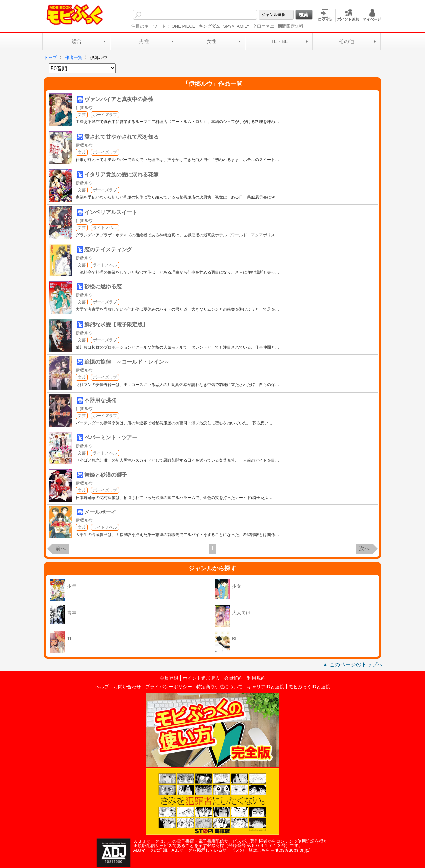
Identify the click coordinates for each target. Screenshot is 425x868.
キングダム (209, 26)
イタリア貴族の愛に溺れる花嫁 (122, 174)
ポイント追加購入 (201, 678)
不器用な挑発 (100, 400)
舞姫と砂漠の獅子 (106, 475)
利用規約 (256, 678)
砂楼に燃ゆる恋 (103, 287)
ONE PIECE (183, 26)
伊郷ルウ (84, 107)
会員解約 (233, 678)
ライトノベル (105, 228)
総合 (77, 41)
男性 (144, 41)
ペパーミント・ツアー (111, 438)
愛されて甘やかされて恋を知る (122, 137)
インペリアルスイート (111, 212)
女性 (212, 41)
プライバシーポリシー (169, 687)
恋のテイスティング (108, 249)
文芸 (82, 115)
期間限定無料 (291, 26)
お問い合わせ (127, 687)
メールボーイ (100, 512)
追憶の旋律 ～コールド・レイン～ (127, 362)
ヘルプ (102, 687)
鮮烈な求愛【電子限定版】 (116, 324)
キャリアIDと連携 (266, 687)
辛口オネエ (263, 26)
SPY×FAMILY (237, 26)
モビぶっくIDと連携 (309, 687)
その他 (346, 41)
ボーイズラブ (105, 115)
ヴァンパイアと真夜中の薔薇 (119, 99)
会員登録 (169, 678)
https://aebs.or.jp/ (292, 850)
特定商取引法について (219, 687)
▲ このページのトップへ (353, 664)
